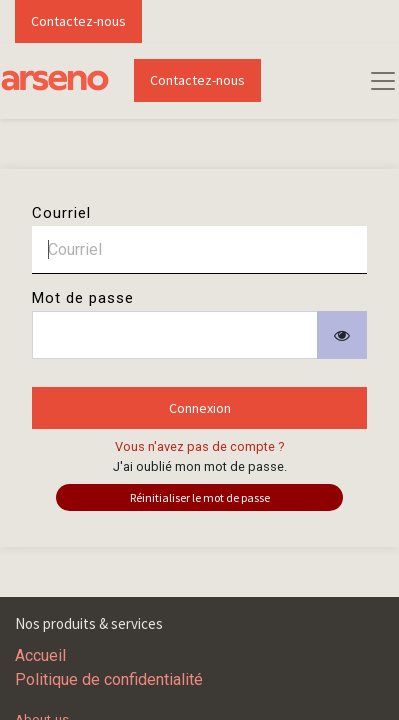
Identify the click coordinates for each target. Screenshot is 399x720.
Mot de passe (83, 298)
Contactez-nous (78, 21)
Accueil (40, 655)
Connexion (200, 408)
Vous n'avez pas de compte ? (199, 446)
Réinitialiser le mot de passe (200, 497)
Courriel (61, 213)
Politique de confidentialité (109, 679)
